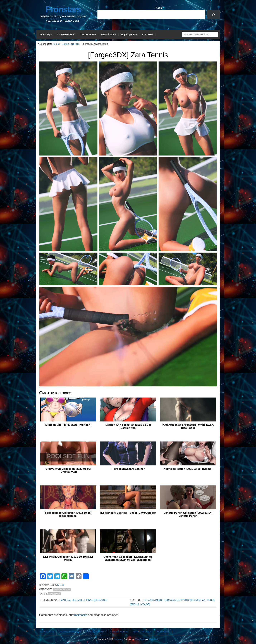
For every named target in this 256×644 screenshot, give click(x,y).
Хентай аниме (88, 34)
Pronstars (63, 9)
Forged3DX (55, 594)
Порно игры (46, 34)
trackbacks (80, 615)
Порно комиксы (66, 34)
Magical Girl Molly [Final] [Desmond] (84, 600)
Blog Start (153, 639)
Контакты (148, 34)
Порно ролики (129, 34)
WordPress (140, 639)
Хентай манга (108, 34)
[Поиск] (213, 14)
